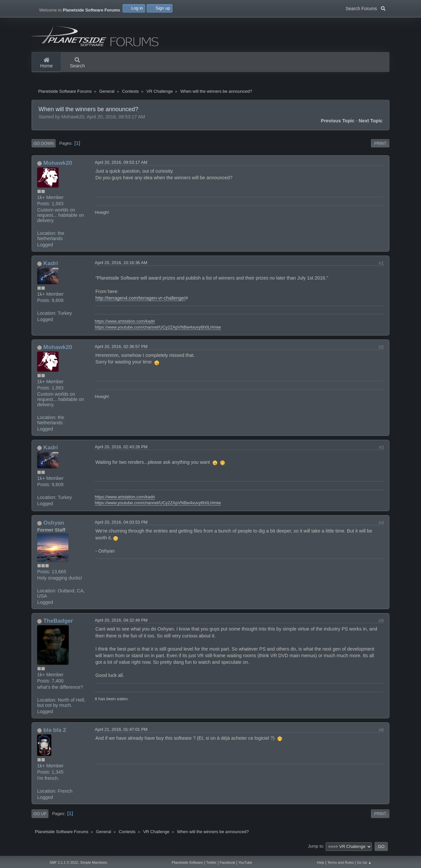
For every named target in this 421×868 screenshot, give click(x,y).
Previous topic (338, 123)
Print (380, 146)
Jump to (315, 849)
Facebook (227, 862)
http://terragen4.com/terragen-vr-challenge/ (140, 301)
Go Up (40, 816)
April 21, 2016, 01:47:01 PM (121, 732)
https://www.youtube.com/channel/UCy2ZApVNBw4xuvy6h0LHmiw (158, 330)
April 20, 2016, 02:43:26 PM (121, 449)
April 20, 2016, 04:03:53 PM (121, 525)
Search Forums (366, 8)
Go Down (44, 146)
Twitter (211, 862)
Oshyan (54, 526)
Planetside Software (187, 862)
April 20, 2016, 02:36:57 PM (121, 349)
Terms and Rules (340, 862)
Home (46, 63)
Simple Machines (94, 862)
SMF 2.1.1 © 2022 (64, 862)
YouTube (245, 862)
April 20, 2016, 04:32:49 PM (121, 623)
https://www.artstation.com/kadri (125, 324)
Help (321, 862)
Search (77, 63)
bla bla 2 (55, 732)
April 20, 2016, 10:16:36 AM (121, 265)
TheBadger (58, 623)
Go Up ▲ (364, 862)
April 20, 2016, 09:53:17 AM (121, 165)
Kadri (51, 266)
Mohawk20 (58, 165)
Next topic (371, 123)
